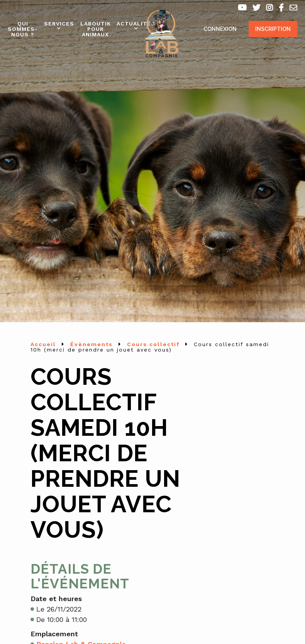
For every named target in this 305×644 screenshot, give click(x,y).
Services (59, 24)
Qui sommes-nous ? (23, 29)
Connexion (220, 29)
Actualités (136, 24)
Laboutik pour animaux (96, 29)
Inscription (273, 29)
